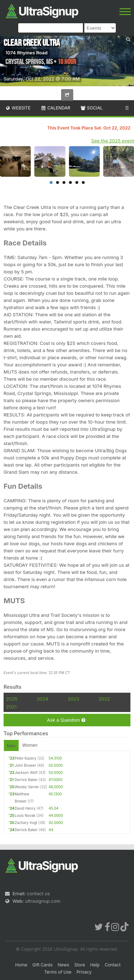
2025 (12, 699)
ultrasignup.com (43, 901)
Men (11, 746)
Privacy (84, 972)
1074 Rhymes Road (26, 53)
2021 (11, 707)
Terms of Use (58, 972)
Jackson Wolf (26, 772)
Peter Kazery (26, 758)
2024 (43, 699)
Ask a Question (66, 720)
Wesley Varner (27, 787)
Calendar (56, 108)
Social (91, 108)
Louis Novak (25, 815)
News (64, 965)
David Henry (25, 808)
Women (30, 745)
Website (18, 108)
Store (80, 965)
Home (21, 965)
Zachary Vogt (26, 823)
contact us (38, 893)
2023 (73, 699)
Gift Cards (43, 965)
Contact (113, 965)
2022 (104, 699)
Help (95, 965)
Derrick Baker (26, 780)
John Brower (25, 765)
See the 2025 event (113, 141)
